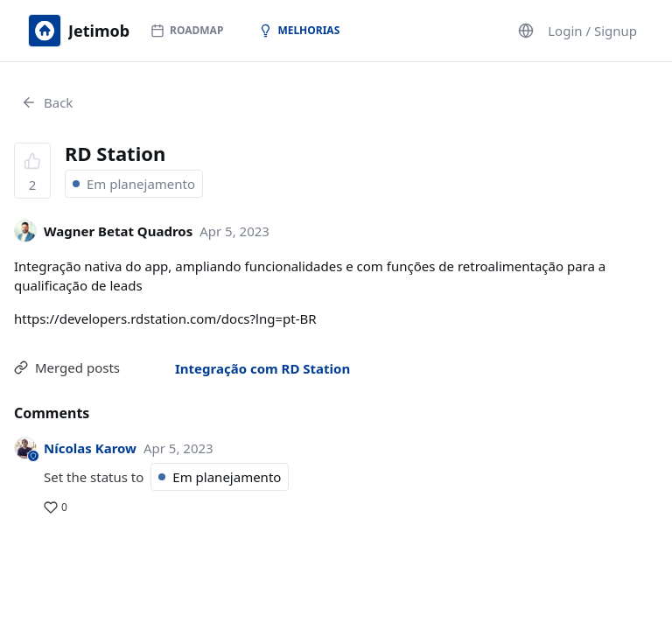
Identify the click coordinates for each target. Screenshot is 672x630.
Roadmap (187, 30)
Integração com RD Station (262, 368)
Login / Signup (592, 31)
